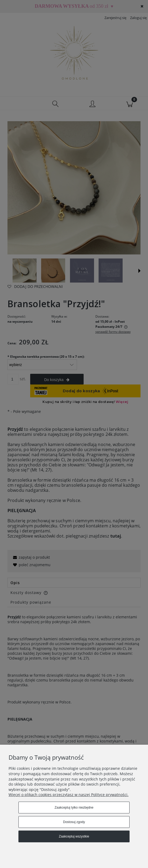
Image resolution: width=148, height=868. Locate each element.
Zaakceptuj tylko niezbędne (74, 808)
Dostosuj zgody (74, 822)
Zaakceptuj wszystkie (74, 836)
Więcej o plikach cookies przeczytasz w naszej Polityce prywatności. (69, 795)
